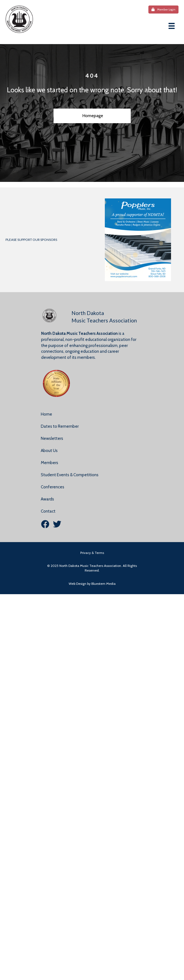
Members (50, 463)
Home (46, 414)
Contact (48, 511)
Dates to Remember (60, 426)
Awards (47, 499)
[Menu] (172, 26)
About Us (49, 451)
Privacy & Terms (92, 553)
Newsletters (52, 438)
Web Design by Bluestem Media (92, 584)
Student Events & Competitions (70, 475)
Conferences (53, 487)
